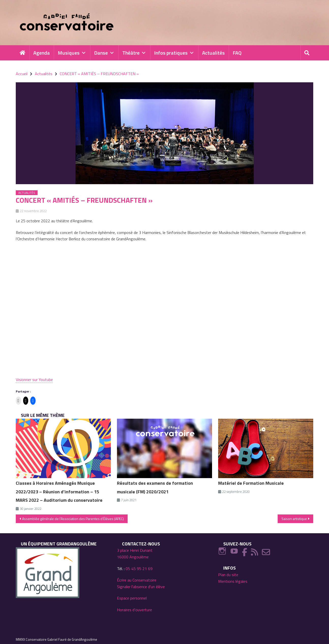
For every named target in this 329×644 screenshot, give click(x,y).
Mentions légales (233, 581)
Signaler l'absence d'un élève (141, 587)
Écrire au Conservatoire (137, 580)
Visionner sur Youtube (34, 380)
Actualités (213, 53)
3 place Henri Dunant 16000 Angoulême (135, 554)
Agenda (42, 53)
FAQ (237, 53)
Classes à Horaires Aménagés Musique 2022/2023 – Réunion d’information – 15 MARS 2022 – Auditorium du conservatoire (59, 492)
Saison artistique (294, 519)
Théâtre (134, 53)
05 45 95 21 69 (139, 569)
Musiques (72, 53)
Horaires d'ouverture (134, 610)
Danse (104, 53)
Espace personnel (132, 598)
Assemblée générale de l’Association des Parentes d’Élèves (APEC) (73, 519)
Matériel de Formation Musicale (251, 483)
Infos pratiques (174, 53)
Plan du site (228, 575)
